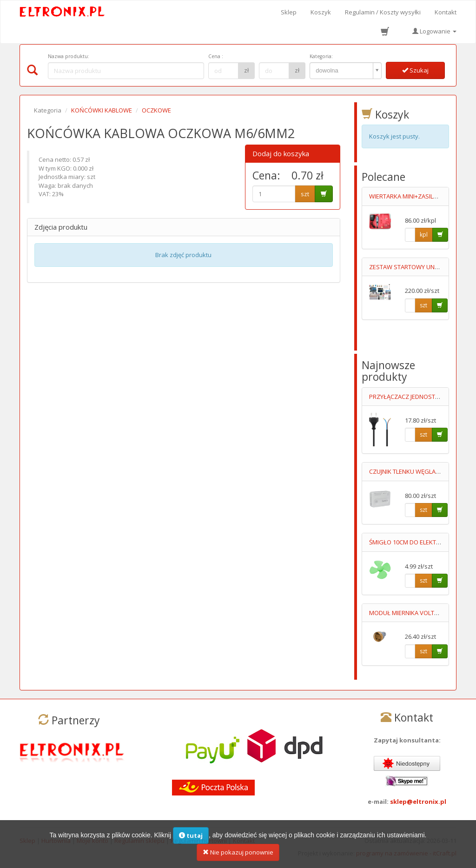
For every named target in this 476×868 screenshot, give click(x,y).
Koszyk (321, 12)
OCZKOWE (156, 110)
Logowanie (434, 31)
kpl (424, 235)
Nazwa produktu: (69, 56)
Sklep (289, 12)
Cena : (216, 56)
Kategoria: (321, 56)
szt (305, 194)
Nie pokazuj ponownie (238, 857)
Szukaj (415, 70)
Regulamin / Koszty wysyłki (383, 12)
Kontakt (446, 12)
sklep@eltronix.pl (418, 802)
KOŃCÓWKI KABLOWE (102, 110)
